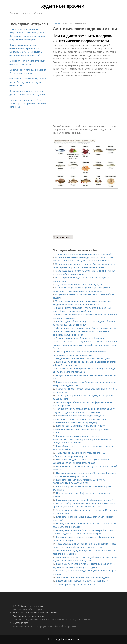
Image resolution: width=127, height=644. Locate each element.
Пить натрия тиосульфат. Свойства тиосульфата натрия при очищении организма (28, 103)
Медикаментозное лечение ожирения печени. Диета (83, 358)
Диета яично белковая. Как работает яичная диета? (83, 577)
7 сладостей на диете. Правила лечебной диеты (81, 338)
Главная (14, 13)
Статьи (38, 13)
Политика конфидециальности (29, 616)
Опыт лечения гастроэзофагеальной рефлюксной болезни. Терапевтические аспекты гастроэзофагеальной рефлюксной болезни (85, 345)
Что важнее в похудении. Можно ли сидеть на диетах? (83, 254)
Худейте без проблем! (63, 6)
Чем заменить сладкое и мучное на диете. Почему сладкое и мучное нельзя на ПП (28, 82)
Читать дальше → (63, 237)
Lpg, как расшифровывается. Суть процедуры (78, 284)
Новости (26, 13)
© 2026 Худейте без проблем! (28, 606)
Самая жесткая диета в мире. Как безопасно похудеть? (85, 500)
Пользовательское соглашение (41, 613)
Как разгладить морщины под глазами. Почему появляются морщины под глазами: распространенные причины (81, 429)
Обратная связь (21, 623)
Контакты (18, 613)
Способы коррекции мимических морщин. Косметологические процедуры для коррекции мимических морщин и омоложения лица (83, 439)
